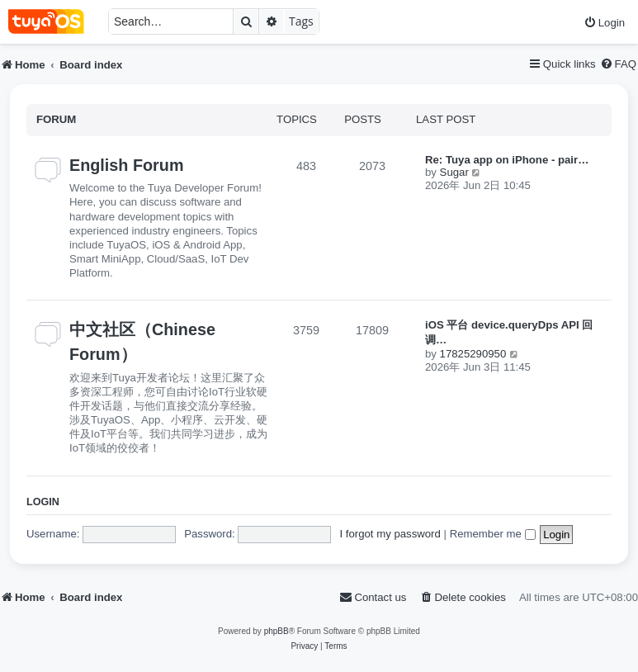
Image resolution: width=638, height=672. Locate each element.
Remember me (493, 534)
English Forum (126, 165)
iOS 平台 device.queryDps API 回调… (509, 332)
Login (43, 502)
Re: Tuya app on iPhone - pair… (507, 160)
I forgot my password (390, 534)
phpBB (276, 631)
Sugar (454, 172)
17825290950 (473, 354)
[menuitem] (604, 23)
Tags (301, 21)
